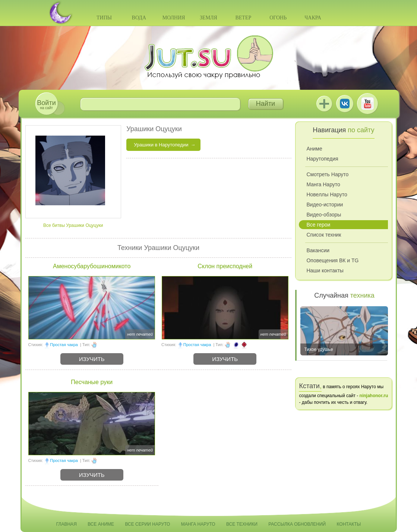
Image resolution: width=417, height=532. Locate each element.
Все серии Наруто (147, 524)
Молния (174, 18)
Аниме (314, 149)
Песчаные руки (92, 382)
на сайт (46, 104)
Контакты (349, 524)
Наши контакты (325, 270)
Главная (67, 524)
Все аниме (101, 524)
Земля (209, 18)
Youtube (367, 104)
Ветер (243, 18)
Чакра (313, 18)
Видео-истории (325, 205)
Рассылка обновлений (297, 524)
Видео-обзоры (324, 215)
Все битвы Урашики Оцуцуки (73, 225)
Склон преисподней (225, 266)
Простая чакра (64, 345)
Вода (139, 18)
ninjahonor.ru (374, 396)
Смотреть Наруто (327, 174)
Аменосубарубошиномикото (92, 266)
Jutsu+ (324, 104)
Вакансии (318, 250)
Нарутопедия (322, 159)
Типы (104, 18)
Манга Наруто (323, 184)
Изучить (92, 359)
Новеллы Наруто (327, 194)
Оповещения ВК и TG (332, 260)
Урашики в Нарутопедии (161, 145)
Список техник (324, 235)
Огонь (278, 18)
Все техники (242, 524)
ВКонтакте (345, 104)
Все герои (318, 225)
